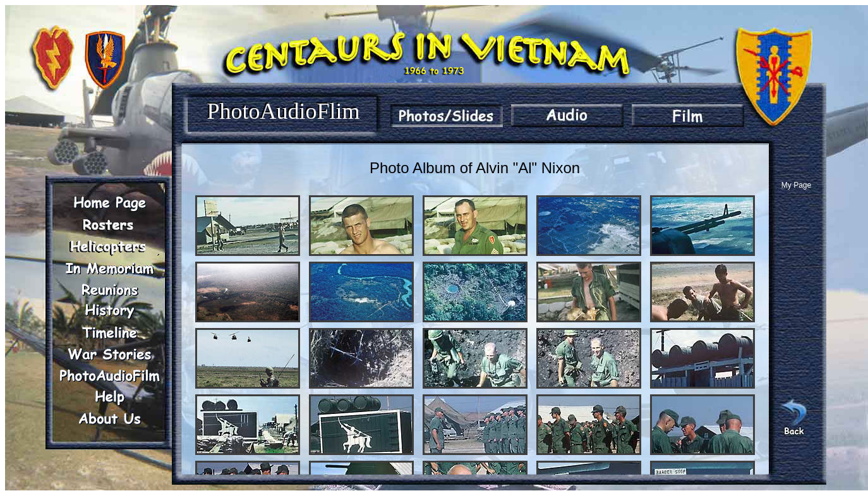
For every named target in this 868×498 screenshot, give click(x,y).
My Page (796, 185)
